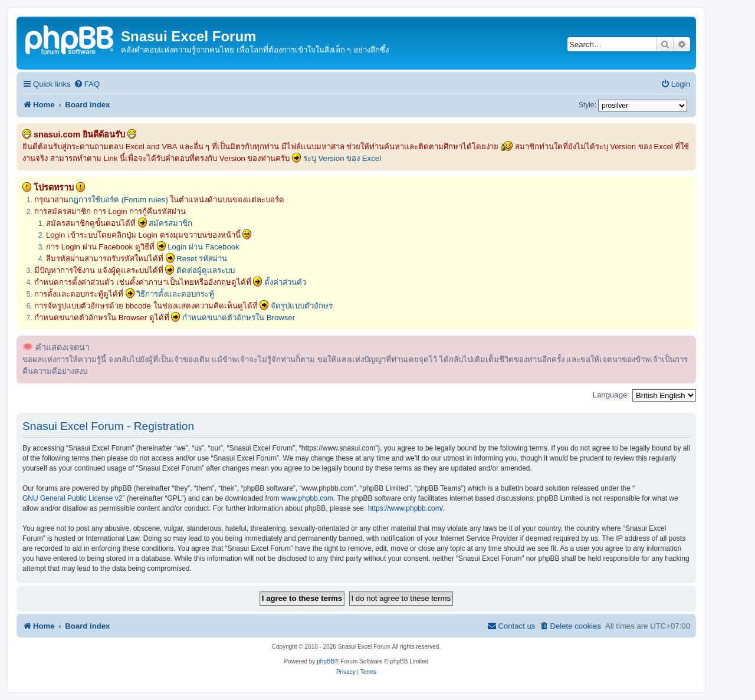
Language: (611, 395)
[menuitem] (87, 84)
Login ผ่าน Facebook (203, 247)
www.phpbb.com (307, 498)
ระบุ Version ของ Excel (342, 158)
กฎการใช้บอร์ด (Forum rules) (118, 200)
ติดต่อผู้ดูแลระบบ (206, 270)
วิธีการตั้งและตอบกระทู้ (175, 294)
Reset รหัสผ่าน (202, 259)
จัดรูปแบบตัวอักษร (302, 306)
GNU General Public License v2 (72, 498)
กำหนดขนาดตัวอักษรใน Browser (239, 318)
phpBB (326, 661)
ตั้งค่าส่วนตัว (285, 282)
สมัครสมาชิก (170, 223)
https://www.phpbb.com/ (406, 508)
